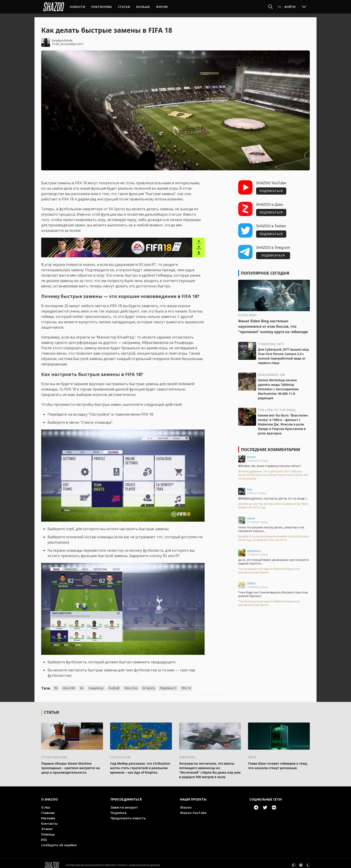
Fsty (250, 486)
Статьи (124, 7)
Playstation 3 (168, 685)
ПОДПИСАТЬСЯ (271, 187)
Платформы (102, 7)
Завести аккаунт (124, 804)
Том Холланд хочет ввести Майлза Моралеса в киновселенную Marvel (269, 567)
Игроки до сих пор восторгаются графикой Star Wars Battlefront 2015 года (273, 502)
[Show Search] (270, 7)
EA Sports (149, 685)
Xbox (252, 753)
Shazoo (186, 804)
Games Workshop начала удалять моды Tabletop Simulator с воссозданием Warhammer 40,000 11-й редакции (278, 385)
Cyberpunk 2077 (271, 340)
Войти (290, 7)
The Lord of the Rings (277, 406)
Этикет (47, 825)
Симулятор (96, 685)
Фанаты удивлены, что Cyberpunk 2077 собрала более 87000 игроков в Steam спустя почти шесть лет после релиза (273, 471)
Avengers (187, 753)
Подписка (119, 809)
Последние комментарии (271, 446)
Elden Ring (247, 311)
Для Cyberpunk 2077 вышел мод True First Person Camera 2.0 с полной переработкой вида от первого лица (283, 353)
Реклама (48, 814)
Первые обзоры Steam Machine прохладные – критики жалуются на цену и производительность (71, 764)
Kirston (252, 453)
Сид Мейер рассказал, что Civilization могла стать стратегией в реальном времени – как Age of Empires (140, 764)
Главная (48, 809)
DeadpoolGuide (62, 37)
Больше (143, 7)
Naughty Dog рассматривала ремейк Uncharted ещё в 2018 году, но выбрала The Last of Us (274, 535)
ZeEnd (251, 580)
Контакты (49, 820)
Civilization (120, 753)
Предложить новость (128, 814)
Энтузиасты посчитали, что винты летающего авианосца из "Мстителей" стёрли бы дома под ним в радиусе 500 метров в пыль (210, 766)
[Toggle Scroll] (304, 7)
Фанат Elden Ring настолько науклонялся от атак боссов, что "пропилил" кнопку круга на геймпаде (273, 323)
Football (114, 685)
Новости (77, 7)
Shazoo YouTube (193, 809)
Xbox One (131, 685)
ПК (56, 685)
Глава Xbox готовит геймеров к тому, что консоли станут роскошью (278, 762)
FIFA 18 (186, 685)
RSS (44, 836)
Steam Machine (54, 753)
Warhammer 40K (272, 371)
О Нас (46, 804)
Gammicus (254, 547)
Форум (162, 7)
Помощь (48, 830)
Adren (251, 515)
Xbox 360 (69, 685)
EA (82, 685)
